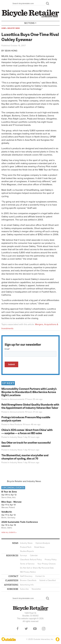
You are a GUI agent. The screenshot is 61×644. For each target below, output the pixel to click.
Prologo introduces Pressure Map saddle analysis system (26, 419)
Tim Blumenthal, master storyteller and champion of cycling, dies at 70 (25, 457)
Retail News (39, 547)
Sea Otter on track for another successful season (26, 444)
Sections (31, 23)
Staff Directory (26, 576)
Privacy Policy (51, 560)
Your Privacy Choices (47, 564)
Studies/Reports (27, 551)
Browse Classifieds (28, 580)
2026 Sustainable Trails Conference (20, 522)
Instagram (44, 629)
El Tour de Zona (9, 492)
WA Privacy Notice (28, 572)
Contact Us (40, 576)
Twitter (26, 629)
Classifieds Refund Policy (31, 560)
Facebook (18, 629)
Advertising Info (27, 585)
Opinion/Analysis (43, 543)
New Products (16, 424)
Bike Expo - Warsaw (11, 502)
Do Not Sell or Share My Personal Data (37, 568)
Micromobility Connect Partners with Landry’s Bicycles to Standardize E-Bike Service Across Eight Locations (29, 392)
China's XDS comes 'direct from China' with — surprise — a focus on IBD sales (27, 431)
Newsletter (36, 589)
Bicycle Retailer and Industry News (24, 481)
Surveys (24, 555)
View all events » (9, 532)
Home (4, 28)
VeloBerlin (7, 512)
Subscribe (24, 589)
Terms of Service (27, 564)
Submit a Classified (48, 580)
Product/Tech (26, 547)
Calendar (34, 555)
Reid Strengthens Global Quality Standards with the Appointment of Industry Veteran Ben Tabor (30, 406)
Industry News (14, 28)
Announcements (17, 399)
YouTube (35, 629)
